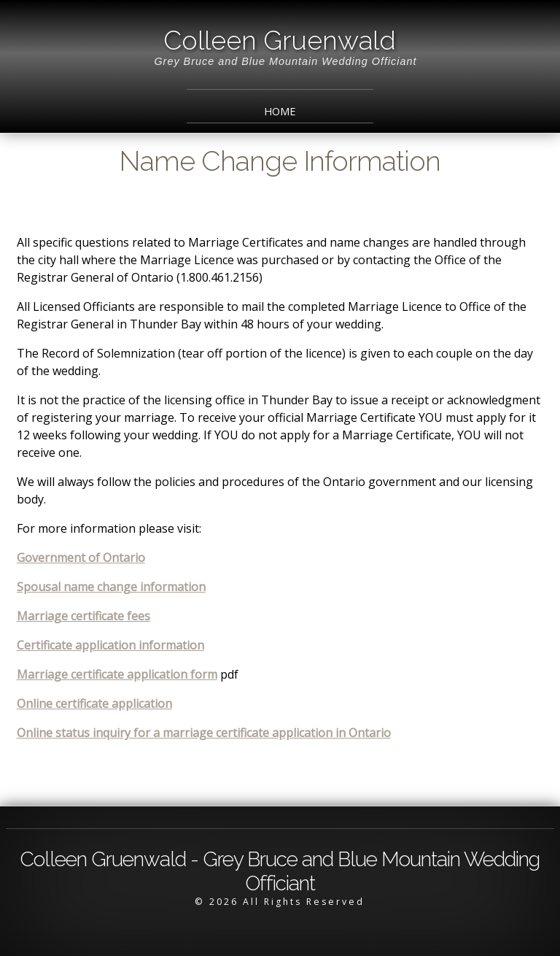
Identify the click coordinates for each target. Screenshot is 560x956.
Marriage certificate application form (117, 674)
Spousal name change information (111, 587)
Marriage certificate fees (83, 616)
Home (280, 111)
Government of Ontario (81, 558)
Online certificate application (94, 703)
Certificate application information (110, 645)
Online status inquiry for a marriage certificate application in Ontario (204, 733)
